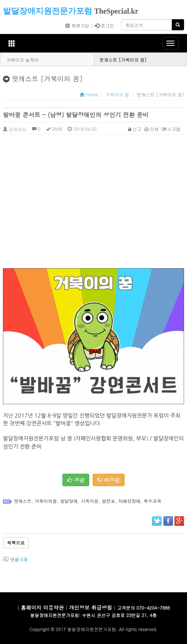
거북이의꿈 (46, 501)
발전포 (108, 501)
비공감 (109, 480)
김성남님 (15, 129)
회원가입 (77, 25)
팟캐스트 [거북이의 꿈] (123, 60)
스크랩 (171, 129)
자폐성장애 (129, 501)
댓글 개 (19, 559)
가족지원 (90, 501)
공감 (76, 480)
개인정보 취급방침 (91, 607)
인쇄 (152, 129)
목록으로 (16, 543)
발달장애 (69, 501)
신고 (135, 129)
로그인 (104, 25)
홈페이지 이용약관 (42, 607)
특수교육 (152, 501)
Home (89, 94)
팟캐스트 (22, 501)
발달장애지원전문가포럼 (48, 11)
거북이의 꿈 (117, 94)
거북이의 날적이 (22, 60)
